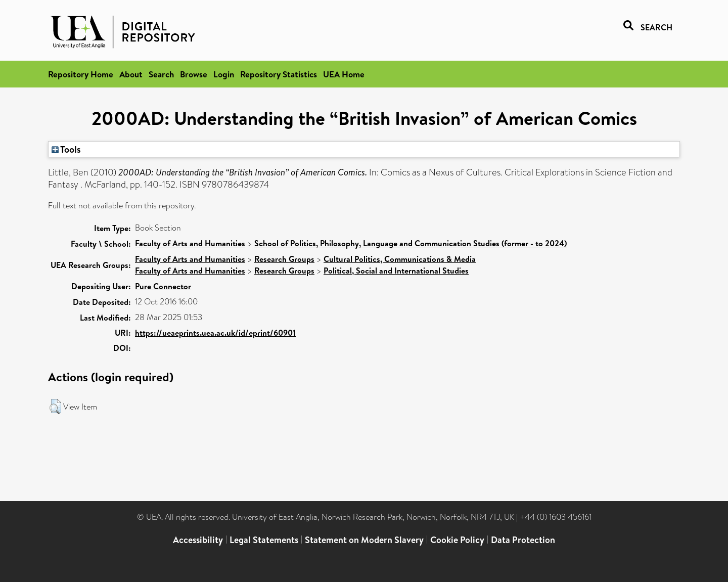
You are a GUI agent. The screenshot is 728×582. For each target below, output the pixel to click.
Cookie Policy (457, 540)
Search (161, 74)
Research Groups (284, 259)
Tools (66, 149)
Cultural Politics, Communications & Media (400, 259)
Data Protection (523, 540)
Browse (194, 74)
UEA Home (344, 74)
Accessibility (198, 540)
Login (224, 74)
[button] (55, 407)
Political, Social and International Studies (396, 271)
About (131, 74)
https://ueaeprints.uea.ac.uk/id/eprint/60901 (215, 333)
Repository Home (81, 74)
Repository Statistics (279, 74)
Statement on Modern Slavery (364, 540)
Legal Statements (264, 540)
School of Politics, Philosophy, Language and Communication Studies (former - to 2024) (411, 243)
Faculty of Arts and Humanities (190, 243)
